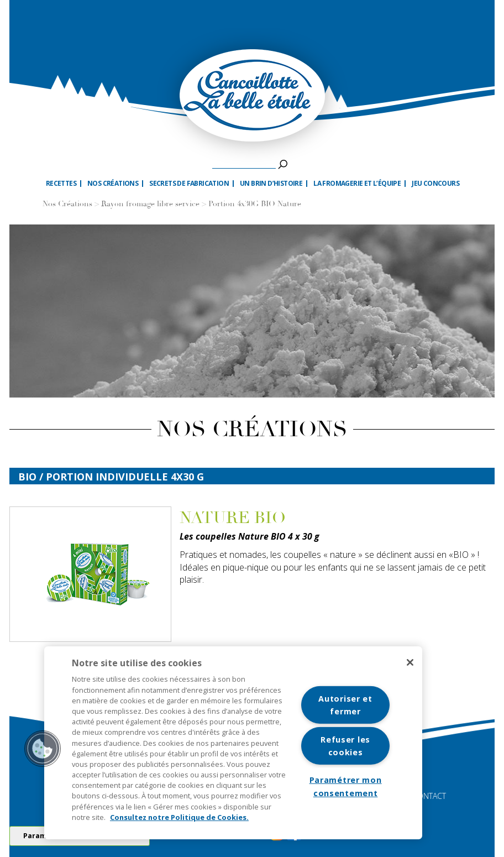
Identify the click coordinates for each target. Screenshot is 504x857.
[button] (43, 749)
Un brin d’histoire (271, 184)
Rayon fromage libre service (150, 204)
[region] (233, 743)
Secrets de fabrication (189, 184)
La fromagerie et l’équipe (357, 184)
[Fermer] (410, 662)
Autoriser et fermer (345, 705)
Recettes (61, 184)
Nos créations (113, 184)
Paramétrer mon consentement (346, 786)
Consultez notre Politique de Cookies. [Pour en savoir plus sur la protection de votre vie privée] (179, 817)
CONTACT (429, 796)
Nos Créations (67, 204)
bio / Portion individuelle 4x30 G (111, 477)
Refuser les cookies (345, 746)
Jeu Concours (435, 184)
